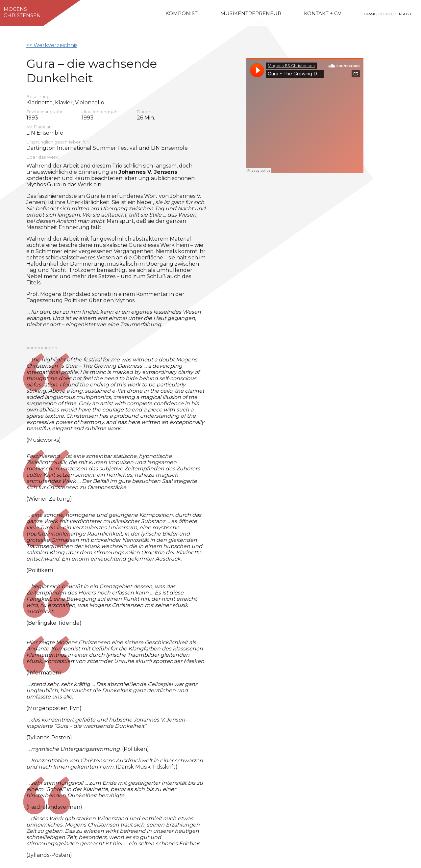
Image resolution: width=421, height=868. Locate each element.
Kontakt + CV (322, 13)
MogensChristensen (22, 12)
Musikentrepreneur (251, 13)
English (404, 14)
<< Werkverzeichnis (52, 45)
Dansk (370, 14)
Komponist (182, 13)
